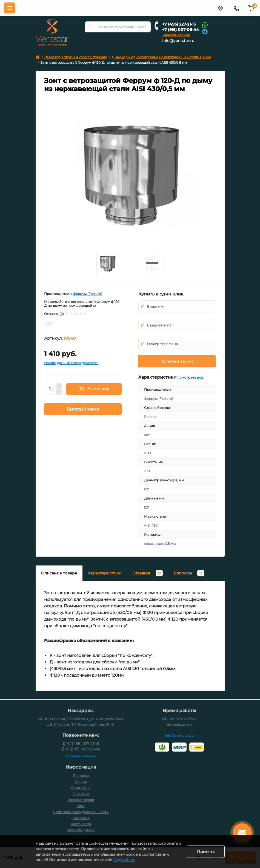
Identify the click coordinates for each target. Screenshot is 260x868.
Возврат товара (81, 800)
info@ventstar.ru (178, 41)
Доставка (81, 776)
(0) (62, 314)
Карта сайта (81, 824)
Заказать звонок (176, 35)
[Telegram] (205, 31)
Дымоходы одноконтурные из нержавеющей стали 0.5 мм (161, 57)
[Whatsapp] (205, 25)
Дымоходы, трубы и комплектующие (76, 57)
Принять (206, 852)
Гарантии (81, 794)
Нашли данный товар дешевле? (71, 363)
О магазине (81, 788)
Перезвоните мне (81, 756)
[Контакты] (236, 8)
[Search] (91, 27)
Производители (81, 830)
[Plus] (59, 386)
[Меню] (10, 8)
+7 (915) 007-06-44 (181, 30)
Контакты (81, 818)
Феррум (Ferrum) (88, 294)
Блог (81, 806)
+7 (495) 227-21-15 (179, 24)
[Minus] (59, 392)
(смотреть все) (191, 377)
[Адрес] (220, 8)
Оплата (81, 782)
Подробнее (124, 860)
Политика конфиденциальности (81, 812)
